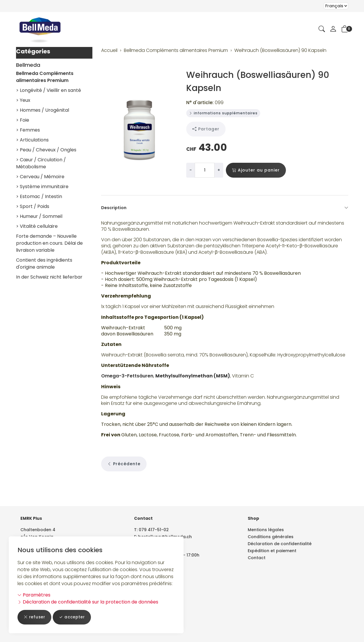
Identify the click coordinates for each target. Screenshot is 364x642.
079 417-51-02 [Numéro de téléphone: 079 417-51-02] (154, 530)
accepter (75, 617)
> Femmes (28, 130)
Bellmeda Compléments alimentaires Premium (45, 77)
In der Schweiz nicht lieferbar (49, 277)
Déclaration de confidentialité (280, 544)
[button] (322, 29)
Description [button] (225, 208)
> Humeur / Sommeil (39, 216)
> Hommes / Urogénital (43, 110)
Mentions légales (266, 530)
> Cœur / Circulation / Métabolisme (41, 163)
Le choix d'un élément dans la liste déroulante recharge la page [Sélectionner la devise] (336, 6)
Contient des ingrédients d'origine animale (44, 264)
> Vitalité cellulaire (37, 226)
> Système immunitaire (42, 187)
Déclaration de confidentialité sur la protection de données (88, 602)
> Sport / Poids (33, 206)
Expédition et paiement (272, 551)
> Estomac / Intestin (39, 196)
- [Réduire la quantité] (191, 170)
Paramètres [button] (34, 595)
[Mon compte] (333, 29)
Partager (206, 129)
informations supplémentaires (223, 113)
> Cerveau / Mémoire (40, 177)
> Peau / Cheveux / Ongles (46, 150)
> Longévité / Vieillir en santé (49, 90)
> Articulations (32, 140)
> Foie (23, 120)
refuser (35, 617)
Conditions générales (271, 537)
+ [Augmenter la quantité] (219, 170)
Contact (257, 558)
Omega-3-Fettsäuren (127, 390)
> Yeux (23, 100)
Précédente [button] (124, 484)
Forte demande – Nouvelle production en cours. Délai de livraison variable (49, 243)
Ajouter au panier (256, 170)
